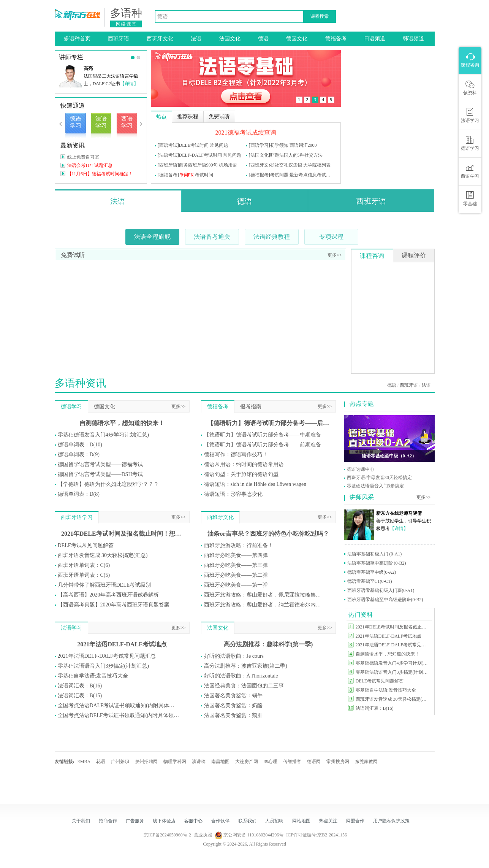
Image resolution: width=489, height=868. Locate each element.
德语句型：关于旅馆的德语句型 (241, 474)
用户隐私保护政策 (391, 821)
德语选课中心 (361, 469)
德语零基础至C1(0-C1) (370, 581)
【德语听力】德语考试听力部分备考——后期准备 (268, 423)
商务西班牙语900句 (198, 165)
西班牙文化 (160, 39)
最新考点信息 (303, 175)
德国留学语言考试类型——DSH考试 (100, 474)
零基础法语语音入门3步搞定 (375, 486)
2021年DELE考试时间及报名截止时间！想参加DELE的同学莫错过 (122, 534)
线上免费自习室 (83, 157)
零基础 (470, 199)
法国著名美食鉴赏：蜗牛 (233, 696)
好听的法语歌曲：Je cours (234, 656)
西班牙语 (119, 39)
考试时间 (204, 175)
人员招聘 (274, 821)
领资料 (470, 88)
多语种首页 (77, 39)
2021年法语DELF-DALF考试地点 (122, 644)
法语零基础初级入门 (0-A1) (375, 554)
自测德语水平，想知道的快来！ (122, 423)
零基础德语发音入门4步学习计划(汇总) (103, 435)
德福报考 (260, 175)
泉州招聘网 (146, 762)
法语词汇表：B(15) (80, 696)
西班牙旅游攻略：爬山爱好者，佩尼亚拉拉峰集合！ (265, 595)
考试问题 (279, 175)
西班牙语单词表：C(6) (84, 565)
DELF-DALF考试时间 (200, 155)
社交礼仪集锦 (288, 165)
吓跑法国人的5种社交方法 (296, 155)
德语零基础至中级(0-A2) (372, 572)
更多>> (335, 255)
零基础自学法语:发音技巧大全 (93, 676)
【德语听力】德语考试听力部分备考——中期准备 (263, 435)
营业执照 (203, 835)
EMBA (84, 762)
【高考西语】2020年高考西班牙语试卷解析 (108, 595)
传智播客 (292, 762)
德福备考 (336, 39)
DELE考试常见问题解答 (86, 545)
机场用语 (228, 165)
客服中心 (193, 821)
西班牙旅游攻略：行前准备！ (239, 545)
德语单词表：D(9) (79, 455)
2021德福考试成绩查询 (246, 133)
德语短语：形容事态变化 (233, 494)
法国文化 (230, 39)
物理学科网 (175, 762)
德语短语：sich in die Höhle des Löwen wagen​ (255, 484)
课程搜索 (320, 16)
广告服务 (135, 821)
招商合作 (108, 821)
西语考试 (168, 145)
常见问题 (219, 145)
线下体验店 (164, 821)
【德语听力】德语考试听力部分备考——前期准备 (263, 445)
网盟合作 (355, 821)
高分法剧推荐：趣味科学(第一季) (268, 644)
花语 (101, 762)
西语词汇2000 (303, 145)
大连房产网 (247, 762)
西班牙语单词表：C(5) (84, 575)
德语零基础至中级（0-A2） (389, 456)
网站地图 (301, 821)
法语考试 (168, 155)
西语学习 (260, 145)
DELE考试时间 (194, 145)
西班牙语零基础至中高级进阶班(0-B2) (385, 600)
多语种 (126, 13)
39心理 (271, 762)
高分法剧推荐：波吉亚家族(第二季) (246, 666)
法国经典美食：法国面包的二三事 (244, 686)
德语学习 (71, 407)
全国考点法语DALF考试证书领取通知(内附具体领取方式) (119, 705)
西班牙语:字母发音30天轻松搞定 (379, 478)
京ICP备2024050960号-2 (167, 835)
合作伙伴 (220, 821)
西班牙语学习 (77, 517)
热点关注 (328, 821)
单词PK (186, 175)
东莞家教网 (366, 762)
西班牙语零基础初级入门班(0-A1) (381, 590)
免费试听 (73, 255)
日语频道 (375, 39)
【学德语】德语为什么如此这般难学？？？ (108, 484)
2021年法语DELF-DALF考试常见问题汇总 (107, 656)
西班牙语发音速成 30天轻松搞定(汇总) (103, 555)
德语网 (314, 762)
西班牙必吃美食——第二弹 (236, 575)
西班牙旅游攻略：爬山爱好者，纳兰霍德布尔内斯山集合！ (265, 605)
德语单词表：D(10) (80, 445)
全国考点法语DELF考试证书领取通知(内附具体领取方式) (119, 715)
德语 (263, 39)
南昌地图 (220, 762)
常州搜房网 (338, 762)
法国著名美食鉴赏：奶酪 (233, 705)
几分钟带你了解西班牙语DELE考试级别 (104, 585)
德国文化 (297, 39)
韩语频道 (413, 39)
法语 (196, 39)
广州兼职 (120, 762)
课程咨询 (372, 256)
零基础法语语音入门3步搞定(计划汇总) (103, 666)
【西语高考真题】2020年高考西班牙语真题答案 (114, 605)
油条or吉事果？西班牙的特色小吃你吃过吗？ (268, 534)
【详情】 (129, 84)
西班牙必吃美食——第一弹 (236, 585)
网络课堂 (127, 24)
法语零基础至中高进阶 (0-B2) (377, 563)
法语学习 (71, 628)
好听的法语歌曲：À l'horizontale (241, 676)
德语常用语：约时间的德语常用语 (244, 464)
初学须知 (279, 145)
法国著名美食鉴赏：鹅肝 (233, 715)
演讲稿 (199, 762)
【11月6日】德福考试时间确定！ (100, 174)
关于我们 (81, 821)
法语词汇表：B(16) (80, 686)
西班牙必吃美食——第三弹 (236, 565)
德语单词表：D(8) (79, 494)
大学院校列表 (317, 165)
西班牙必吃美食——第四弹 (236, 555)
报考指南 (251, 407)
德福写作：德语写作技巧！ (236, 455)
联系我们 (247, 821)
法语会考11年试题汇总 (90, 165)
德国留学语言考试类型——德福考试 (100, 464)
